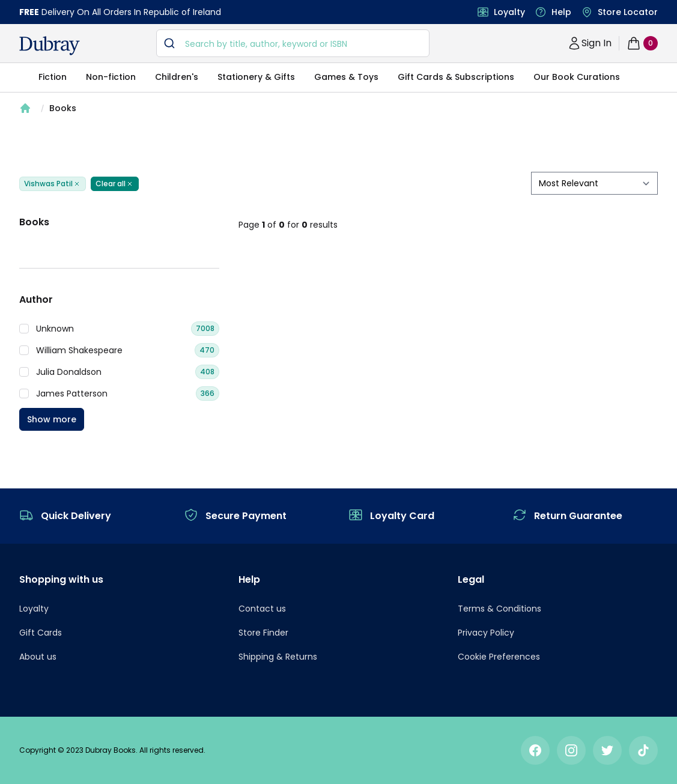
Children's (177, 77)
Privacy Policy (486, 633)
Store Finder (263, 633)
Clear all (115, 184)
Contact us (262, 609)
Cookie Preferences (499, 657)
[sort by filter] (594, 183)
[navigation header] (50, 46)
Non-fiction (111, 77)
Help (561, 12)
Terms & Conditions (499, 609)
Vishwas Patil (53, 184)
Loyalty (509, 12)
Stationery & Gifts (256, 77)
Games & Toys (346, 77)
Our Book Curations (577, 77)
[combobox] (293, 43)
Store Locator (628, 12)
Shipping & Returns (278, 657)
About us (38, 657)
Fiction (53, 77)
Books (63, 108)
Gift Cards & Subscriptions (456, 77)
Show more (52, 419)
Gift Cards (41, 633)
